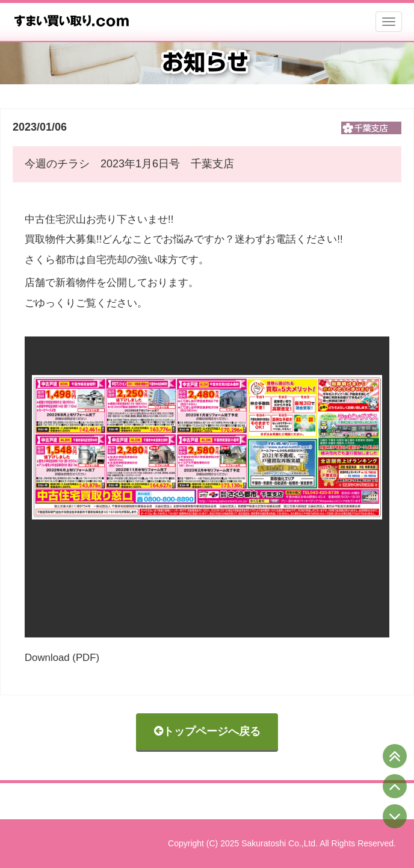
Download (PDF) (62, 658)
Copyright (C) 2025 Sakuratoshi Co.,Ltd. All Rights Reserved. (282, 843)
